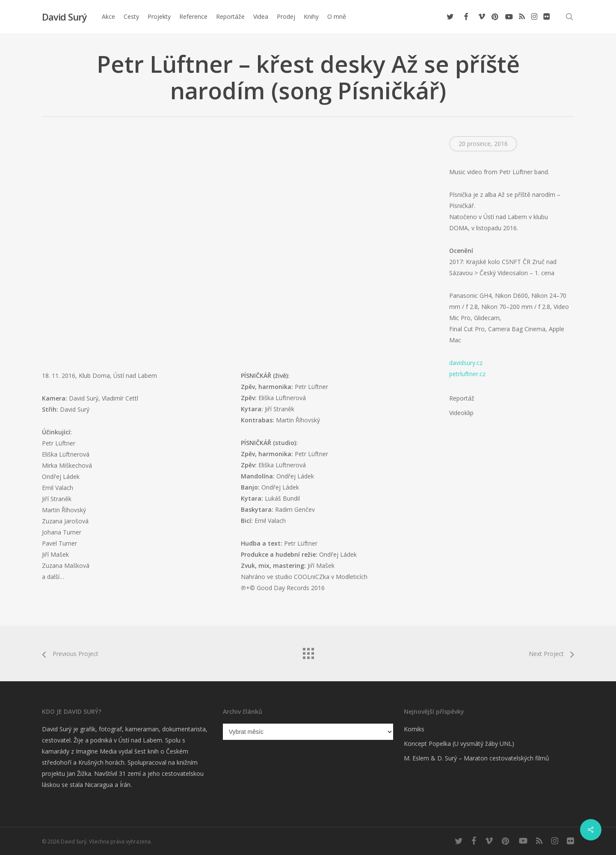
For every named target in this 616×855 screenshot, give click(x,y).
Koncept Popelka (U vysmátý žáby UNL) (459, 744)
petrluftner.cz (467, 374)
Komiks (414, 729)
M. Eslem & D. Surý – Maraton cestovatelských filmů (477, 758)
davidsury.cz (466, 363)
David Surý (64, 17)
